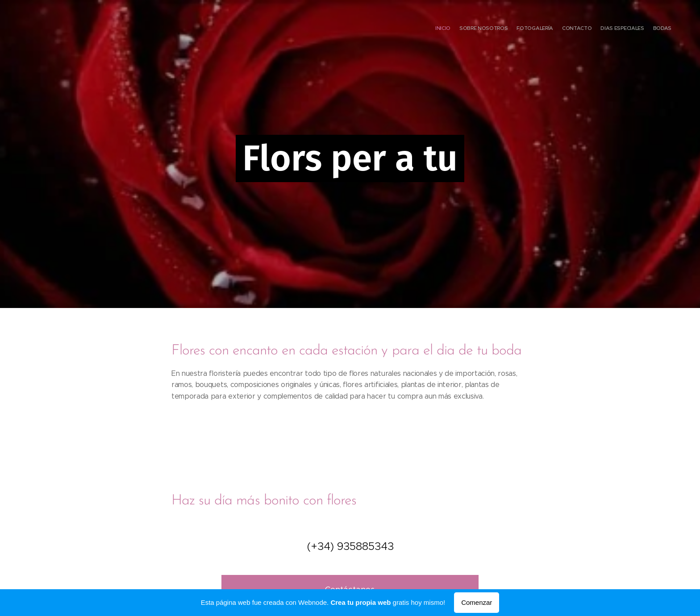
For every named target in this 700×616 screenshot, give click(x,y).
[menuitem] (628, 29)
